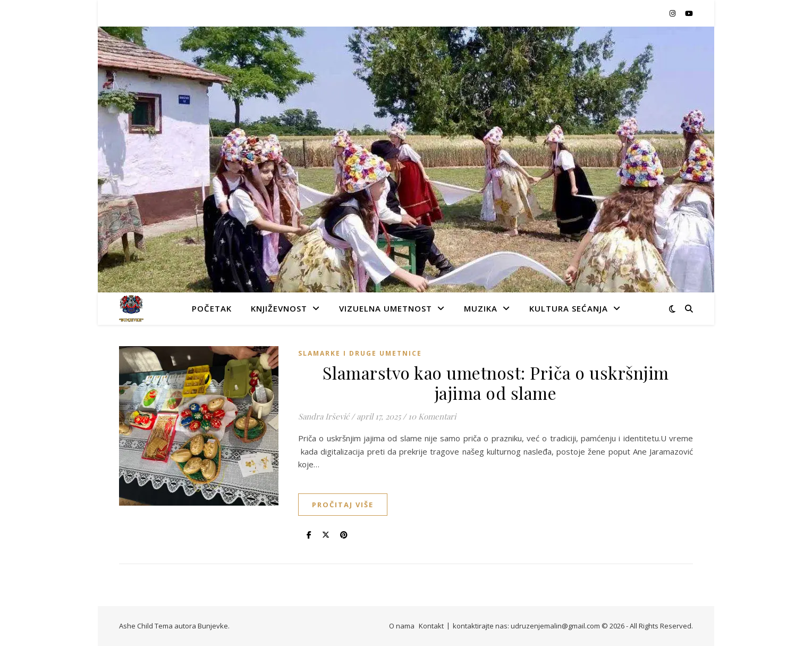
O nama (402, 626)
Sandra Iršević (324, 416)
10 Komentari (432, 416)
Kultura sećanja (569, 308)
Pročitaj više (343, 505)
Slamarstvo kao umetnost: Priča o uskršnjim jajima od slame (496, 383)
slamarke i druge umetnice (360, 353)
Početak (212, 308)
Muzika (481, 308)
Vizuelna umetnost (386, 308)
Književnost (279, 308)
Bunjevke (213, 626)
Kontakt (431, 626)
